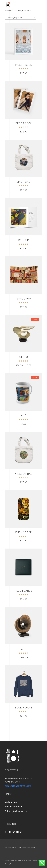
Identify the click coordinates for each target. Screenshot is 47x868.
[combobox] (20, 18)
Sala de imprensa (13, 807)
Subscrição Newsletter (16, 811)
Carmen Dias (17, 860)
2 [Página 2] (23, 733)
